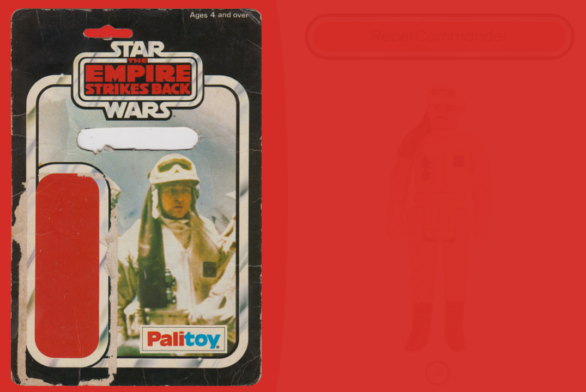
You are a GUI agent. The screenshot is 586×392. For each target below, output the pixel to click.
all (438, 373)
